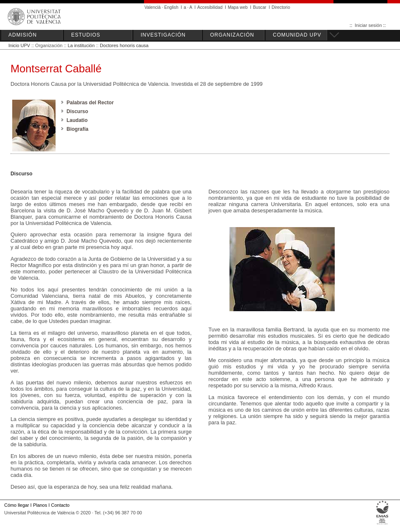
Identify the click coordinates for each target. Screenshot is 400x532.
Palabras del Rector (90, 103)
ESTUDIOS (86, 35)
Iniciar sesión (368, 25)
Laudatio (77, 120)
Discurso (77, 111)
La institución (81, 45)
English (171, 7)
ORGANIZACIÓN (232, 35)
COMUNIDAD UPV (297, 35)
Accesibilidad (210, 7)
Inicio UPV (19, 45)
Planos (40, 505)
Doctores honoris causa (124, 45)
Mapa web (238, 7)
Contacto (60, 505)
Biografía (77, 129)
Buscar (260, 7)
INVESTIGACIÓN (163, 35)
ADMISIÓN (23, 35)
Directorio (281, 7)
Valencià (153, 7)
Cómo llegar (17, 505)
